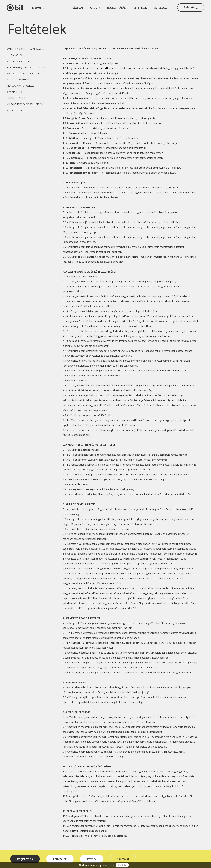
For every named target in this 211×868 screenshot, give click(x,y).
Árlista (95, 8)
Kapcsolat (161, 8)
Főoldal (77, 8)
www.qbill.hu (103, 68)
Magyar (38, 8)
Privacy (92, 859)
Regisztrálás (116, 8)
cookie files (108, 865)
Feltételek (140, 8)
